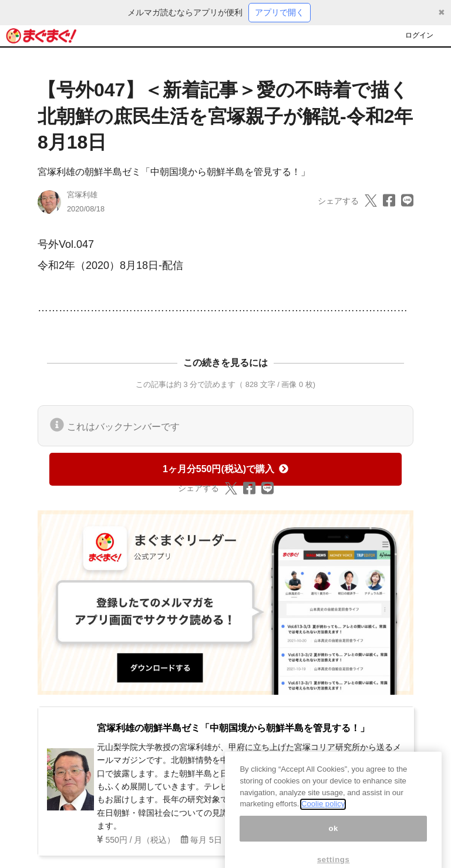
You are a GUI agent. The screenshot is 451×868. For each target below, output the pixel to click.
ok (333, 840)
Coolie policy (323, 815)
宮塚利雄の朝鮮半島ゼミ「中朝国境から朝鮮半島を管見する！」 (174, 172)
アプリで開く (280, 12)
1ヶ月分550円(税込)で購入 (225, 469)
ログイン (419, 35)
